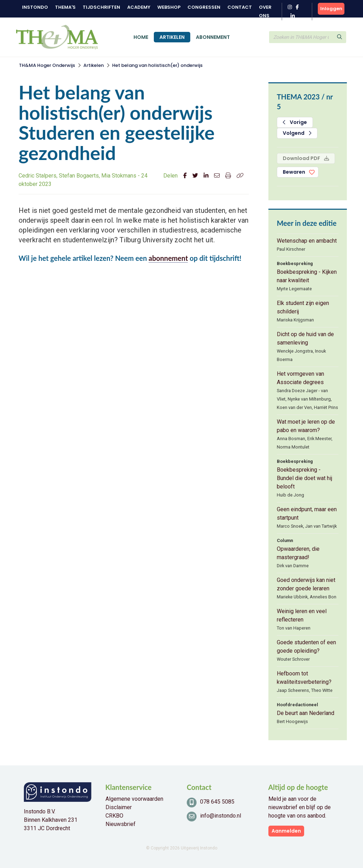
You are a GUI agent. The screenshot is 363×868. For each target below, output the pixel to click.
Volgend (297, 133)
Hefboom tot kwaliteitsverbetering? (304, 678)
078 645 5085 (217, 802)
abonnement (168, 258)
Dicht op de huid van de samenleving (305, 338)
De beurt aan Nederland (306, 713)
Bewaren (294, 172)
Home (141, 37)
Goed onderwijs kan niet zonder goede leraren (306, 584)
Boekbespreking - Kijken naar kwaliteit (307, 276)
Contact (240, 7)
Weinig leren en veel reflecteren (302, 615)
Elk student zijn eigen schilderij (303, 307)
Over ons (265, 11)
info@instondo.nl (221, 816)
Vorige (295, 122)
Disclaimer (119, 807)
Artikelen (172, 37)
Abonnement (213, 37)
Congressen (204, 7)
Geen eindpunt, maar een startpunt (307, 513)
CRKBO (114, 816)
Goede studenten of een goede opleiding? (306, 647)
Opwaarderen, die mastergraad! (298, 553)
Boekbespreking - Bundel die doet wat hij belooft (304, 478)
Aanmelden (286, 831)
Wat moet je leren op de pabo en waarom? (306, 426)
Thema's (65, 7)
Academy (139, 7)
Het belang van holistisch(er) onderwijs (157, 65)
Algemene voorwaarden (134, 799)
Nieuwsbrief (121, 824)
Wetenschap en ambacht (307, 241)
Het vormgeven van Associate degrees (300, 378)
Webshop (169, 7)
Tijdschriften (101, 7)
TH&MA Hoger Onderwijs (47, 65)
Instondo (35, 7)
